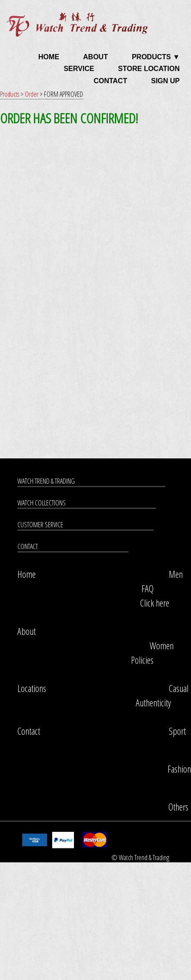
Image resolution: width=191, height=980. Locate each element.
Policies (142, 660)
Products (10, 94)
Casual (179, 688)
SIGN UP (165, 81)
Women (162, 646)
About (27, 631)
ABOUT (95, 57)
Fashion (179, 769)
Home (27, 574)
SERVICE (79, 69)
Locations (32, 688)
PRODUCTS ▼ (156, 57)
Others (178, 807)
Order (32, 94)
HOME (49, 57)
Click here (155, 603)
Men (176, 574)
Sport (177, 731)
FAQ (147, 588)
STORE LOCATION (149, 69)
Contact (29, 731)
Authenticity (153, 703)
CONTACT (110, 81)
